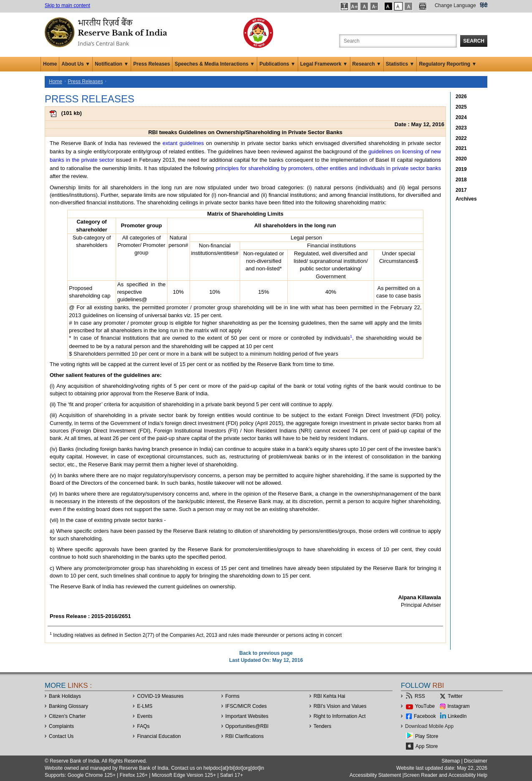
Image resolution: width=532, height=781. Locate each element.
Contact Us (61, 736)
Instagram (459, 706)
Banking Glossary (68, 706)
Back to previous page (266, 653)
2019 (461, 169)
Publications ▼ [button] (277, 64)
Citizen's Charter (67, 716)
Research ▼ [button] (367, 64)
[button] (344, 6)
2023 (461, 128)
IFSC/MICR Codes (246, 706)
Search (474, 41)
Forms (233, 696)
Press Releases (152, 64)
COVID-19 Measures (160, 696)
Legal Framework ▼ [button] (324, 64)
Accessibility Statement (375, 775)
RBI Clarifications (245, 736)
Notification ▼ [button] (112, 64)
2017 (461, 190)
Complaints (61, 726)
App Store (427, 746)
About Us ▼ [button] (76, 64)
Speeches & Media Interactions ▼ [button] (215, 64)
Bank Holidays (65, 696)
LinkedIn (457, 716)
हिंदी (484, 5)
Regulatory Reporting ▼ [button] (448, 64)
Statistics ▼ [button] (400, 64)
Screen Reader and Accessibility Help (446, 775)
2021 (461, 148)
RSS (420, 696)
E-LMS (145, 706)
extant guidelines (183, 143)
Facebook (425, 716)
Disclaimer (476, 761)
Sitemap (451, 761)
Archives (466, 199)
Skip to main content (67, 5)
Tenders (323, 726)
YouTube (425, 706)
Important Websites (247, 716)
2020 (461, 159)
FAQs (143, 726)
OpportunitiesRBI (247, 726)
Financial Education (159, 736)
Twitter (455, 696)
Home (50, 64)
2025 (461, 107)
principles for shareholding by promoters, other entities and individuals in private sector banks (328, 168)
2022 (461, 138)
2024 (461, 117)
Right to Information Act (340, 716)
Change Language (455, 5)
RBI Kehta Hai (329, 696)
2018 (461, 180)
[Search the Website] (398, 41)
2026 (461, 97)
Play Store (427, 736)
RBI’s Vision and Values (340, 706)
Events (145, 716)
